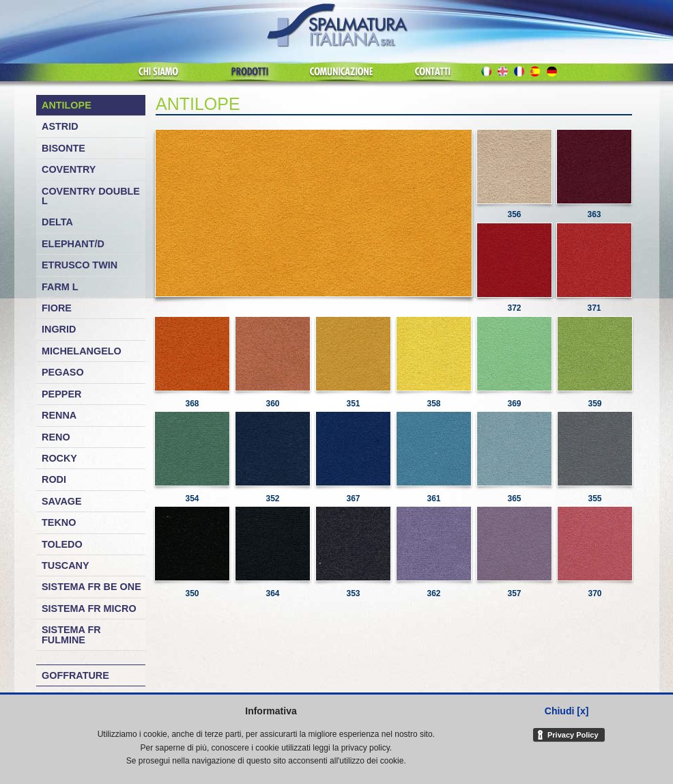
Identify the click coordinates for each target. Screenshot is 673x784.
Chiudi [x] (567, 711)
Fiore (57, 308)
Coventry (69, 169)
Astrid (60, 126)
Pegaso (63, 372)
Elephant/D (73, 244)
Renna (59, 415)
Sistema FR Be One (91, 587)
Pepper (61, 394)
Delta (57, 222)
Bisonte (63, 148)
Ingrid (59, 329)
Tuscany (66, 565)
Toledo (62, 544)
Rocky (59, 458)
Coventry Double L (91, 196)
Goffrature (75, 675)
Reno (56, 437)
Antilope (67, 105)
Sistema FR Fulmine (71, 634)
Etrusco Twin (80, 265)
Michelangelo (82, 351)
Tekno (59, 522)
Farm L (60, 287)
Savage (62, 501)
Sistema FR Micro (89, 608)
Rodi (54, 479)
